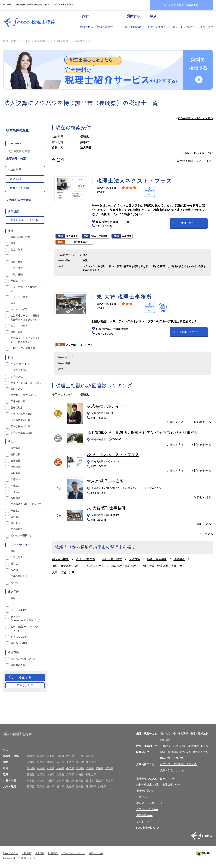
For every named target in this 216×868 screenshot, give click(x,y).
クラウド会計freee (147, 809)
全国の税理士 (42, 41)
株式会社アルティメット (109, 406)
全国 (6, 750)
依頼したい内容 (20, 188)
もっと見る (206, 534)
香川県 (90, 781)
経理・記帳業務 (86, 559)
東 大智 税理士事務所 (106, 508)
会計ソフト (176, 27)
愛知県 (109, 768)
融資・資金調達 (157, 559)
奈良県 (80, 774)
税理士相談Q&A (134, 27)
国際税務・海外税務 (124, 566)
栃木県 (41, 762)
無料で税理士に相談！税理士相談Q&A (158, 785)
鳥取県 (31, 781)
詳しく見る (177, 422)
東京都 (80, 762)
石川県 (50, 768)
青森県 (41, 756)
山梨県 (70, 768)
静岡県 (99, 768)
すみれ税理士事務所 (105, 481)
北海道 (31, 756)
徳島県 (80, 781)
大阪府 (60, 774)
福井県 (60, 768)
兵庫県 (70, 774)
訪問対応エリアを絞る (24, 220)
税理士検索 (87, 27)
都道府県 (16, 170)
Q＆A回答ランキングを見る (196, 118)
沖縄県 (102, 787)
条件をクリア (25, 685)
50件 (210, 161)
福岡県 (31, 787)
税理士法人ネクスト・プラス (113, 455)
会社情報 (26, 853)
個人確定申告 (60, 559)
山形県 (80, 756)
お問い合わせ (189, 223)
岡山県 (50, 781)
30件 (200, 161)
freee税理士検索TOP (148, 828)
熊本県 (60, 787)
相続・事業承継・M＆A (194, 746)
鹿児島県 (91, 787)
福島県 (90, 756)
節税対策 (134, 559)
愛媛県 (99, 781)
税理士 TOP (9, 41)
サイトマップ (144, 822)
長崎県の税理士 (62, 41)
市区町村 (16, 179)
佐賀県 (41, 787)
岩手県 (50, 756)
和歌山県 (91, 774)
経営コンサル (96, 566)
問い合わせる (203, 422)
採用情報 (40, 853)
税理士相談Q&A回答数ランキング (156, 779)
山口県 (70, 781)
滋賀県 (41, 774)
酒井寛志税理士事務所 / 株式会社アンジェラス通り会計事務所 (143, 433)
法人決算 (25, 41)
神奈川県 (91, 762)
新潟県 (31, 768)
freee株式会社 (10, 853)
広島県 (60, 781)
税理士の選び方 (157, 27)
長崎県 (50, 787)
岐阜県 (90, 768)
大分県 (70, 787)
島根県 (41, 781)
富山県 (41, 768)
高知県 (109, 781)
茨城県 (31, 762)
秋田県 (70, 756)
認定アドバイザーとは (200, 27)
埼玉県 (60, 762)
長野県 (80, 768)
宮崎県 (80, 787)
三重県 (31, 774)
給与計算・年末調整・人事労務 (163, 566)
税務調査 (179, 559)
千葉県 (70, 762)
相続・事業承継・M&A (66, 566)
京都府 (50, 774)
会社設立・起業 (112, 559)
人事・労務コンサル (65, 572)
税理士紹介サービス (109, 27)
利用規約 (53, 853)
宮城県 (60, 756)
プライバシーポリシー (73, 853)
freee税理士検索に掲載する (182, 5)
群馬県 (50, 762)
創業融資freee (144, 815)
